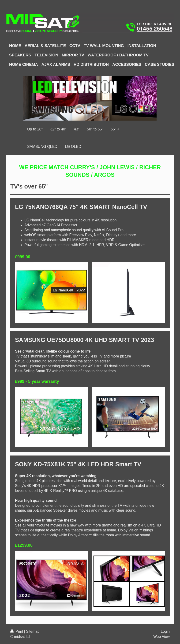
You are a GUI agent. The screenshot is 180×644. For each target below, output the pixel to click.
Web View (161, 637)
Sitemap (33, 631)
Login (165, 631)
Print (17, 631)
